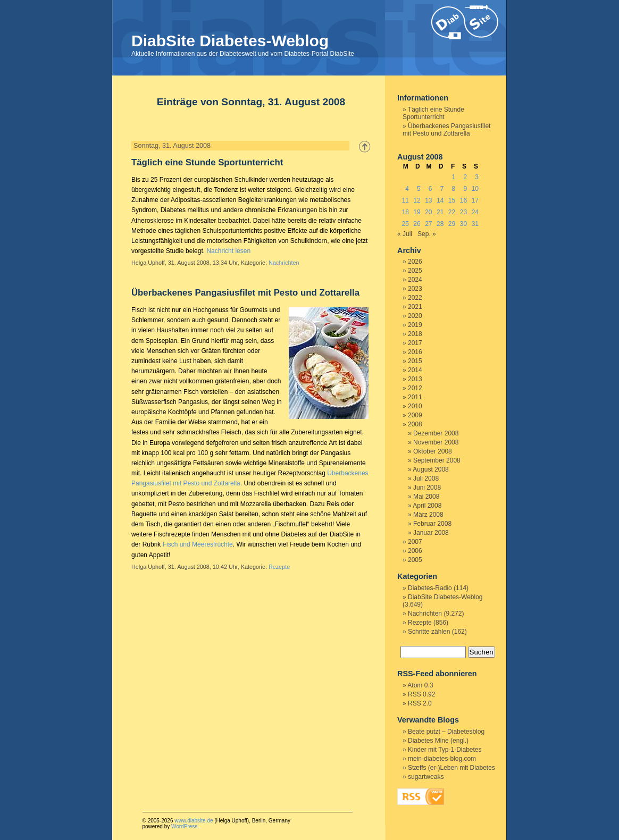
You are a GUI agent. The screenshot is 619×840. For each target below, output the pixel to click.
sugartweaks (426, 777)
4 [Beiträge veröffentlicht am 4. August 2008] (407, 189)
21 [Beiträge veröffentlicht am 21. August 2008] (440, 212)
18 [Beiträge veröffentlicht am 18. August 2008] (405, 212)
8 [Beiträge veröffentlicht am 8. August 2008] (454, 189)
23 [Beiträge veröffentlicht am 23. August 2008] (463, 212)
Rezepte (279, 567)
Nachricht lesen (228, 251)
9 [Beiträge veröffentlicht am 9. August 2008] (465, 189)
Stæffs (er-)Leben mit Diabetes (451, 768)
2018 (415, 334)
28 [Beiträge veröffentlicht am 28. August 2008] (440, 224)
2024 (415, 280)
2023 (415, 289)
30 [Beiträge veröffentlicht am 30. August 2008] (463, 224)
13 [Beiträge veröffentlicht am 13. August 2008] (428, 200)
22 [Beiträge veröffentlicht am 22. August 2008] (452, 212)
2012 (415, 388)
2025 (415, 271)
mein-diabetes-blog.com (442, 759)
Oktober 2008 (433, 451)
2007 (415, 542)
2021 (415, 307)
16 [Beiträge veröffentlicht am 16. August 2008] (463, 200)
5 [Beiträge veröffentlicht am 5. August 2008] (419, 189)
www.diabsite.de (194, 821)
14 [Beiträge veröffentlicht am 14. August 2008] (440, 200)
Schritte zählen (429, 632)
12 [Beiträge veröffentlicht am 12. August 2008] (417, 200)
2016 (415, 352)
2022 (415, 298)
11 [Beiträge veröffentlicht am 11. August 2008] (405, 200)
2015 (415, 361)
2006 (415, 551)
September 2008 (437, 460)
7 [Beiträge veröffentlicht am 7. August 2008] (442, 189)
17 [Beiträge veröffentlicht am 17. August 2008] (475, 200)
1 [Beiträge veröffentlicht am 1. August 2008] (454, 177)
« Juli (405, 234)
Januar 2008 (431, 533)
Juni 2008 (427, 488)
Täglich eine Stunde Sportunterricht (207, 162)
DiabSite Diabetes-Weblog (230, 41)
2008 (415, 424)
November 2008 (436, 442)
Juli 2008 (426, 478)
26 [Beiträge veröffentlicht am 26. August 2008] (417, 224)
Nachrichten (284, 263)
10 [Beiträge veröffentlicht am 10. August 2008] (475, 189)
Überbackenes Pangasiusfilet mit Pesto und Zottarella (245, 293)
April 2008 (427, 506)
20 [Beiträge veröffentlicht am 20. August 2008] (428, 212)
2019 (415, 325)
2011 (415, 397)
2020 (415, 316)
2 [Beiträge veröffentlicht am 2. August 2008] (465, 177)
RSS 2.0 (420, 703)
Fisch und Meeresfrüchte (198, 544)
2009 (415, 415)
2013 (415, 379)
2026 (415, 262)
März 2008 (428, 515)
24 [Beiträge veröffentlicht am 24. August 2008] (475, 212)
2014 (415, 370)
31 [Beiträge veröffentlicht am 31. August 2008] (475, 224)
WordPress (184, 826)
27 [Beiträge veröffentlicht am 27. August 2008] (428, 224)
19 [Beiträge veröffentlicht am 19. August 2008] (417, 212)
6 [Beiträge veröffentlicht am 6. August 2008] (430, 189)
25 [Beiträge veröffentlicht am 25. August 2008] (405, 224)
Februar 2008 (432, 524)
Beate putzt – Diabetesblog (446, 732)
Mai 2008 (426, 497)
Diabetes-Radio (430, 588)
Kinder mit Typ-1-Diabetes (445, 750)
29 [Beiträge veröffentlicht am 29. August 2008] (452, 224)
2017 (415, 343)
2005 (415, 560)
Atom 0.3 (420, 685)
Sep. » (427, 234)
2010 (415, 406)
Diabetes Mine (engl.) (438, 741)
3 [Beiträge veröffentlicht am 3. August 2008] (477, 177)
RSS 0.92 (421, 694)
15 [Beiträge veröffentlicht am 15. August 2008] (452, 200)
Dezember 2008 (436, 433)
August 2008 (430, 469)
